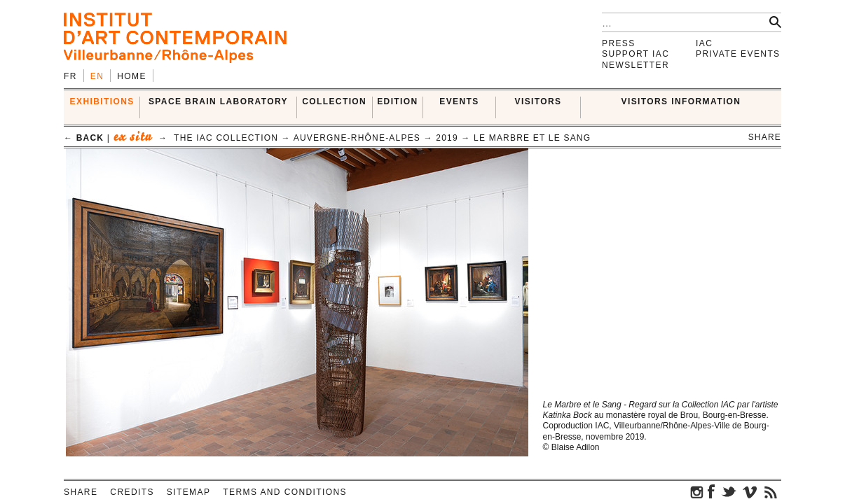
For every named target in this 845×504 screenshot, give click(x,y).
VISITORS (538, 101)
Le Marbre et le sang (532, 138)
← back (84, 138)
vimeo (750, 491)
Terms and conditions (285, 492)
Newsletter (636, 65)
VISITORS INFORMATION (681, 101)
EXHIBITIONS (102, 101)
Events (459, 101)
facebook (711, 491)
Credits (132, 492)
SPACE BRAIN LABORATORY (218, 101)
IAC (704, 43)
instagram (697, 491)
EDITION (397, 101)
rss (771, 491)
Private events (738, 54)
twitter (729, 491)
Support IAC (636, 54)
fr (70, 76)
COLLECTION (334, 101)
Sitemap (188, 492)
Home (132, 76)
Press (619, 43)
